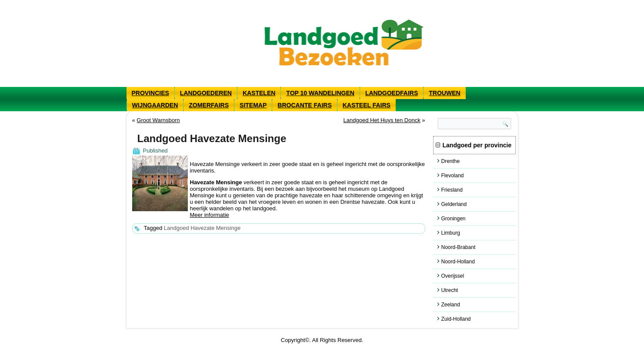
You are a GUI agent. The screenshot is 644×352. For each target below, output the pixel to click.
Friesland (452, 190)
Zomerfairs (209, 105)
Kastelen (259, 93)
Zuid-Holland (456, 319)
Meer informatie (210, 215)
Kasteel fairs (367, 105)
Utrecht (450, 290)
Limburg (451, 233)
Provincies (150, 93)
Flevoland (453, 176)
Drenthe (451, 161)
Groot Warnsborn (158, 120)
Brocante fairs (304, 105)
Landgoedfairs (392, 93)
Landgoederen (206, 93)
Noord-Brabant (459, 247)
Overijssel (453, 276)
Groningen (454, 219)
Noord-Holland (458, 262)
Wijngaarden (155, 105)
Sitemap (253, 105)
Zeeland (451, 305)
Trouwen (444, 93)
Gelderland (454, 204)
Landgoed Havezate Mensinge (202, 228)
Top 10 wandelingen (320, 93)
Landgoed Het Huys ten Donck (382, 120)
